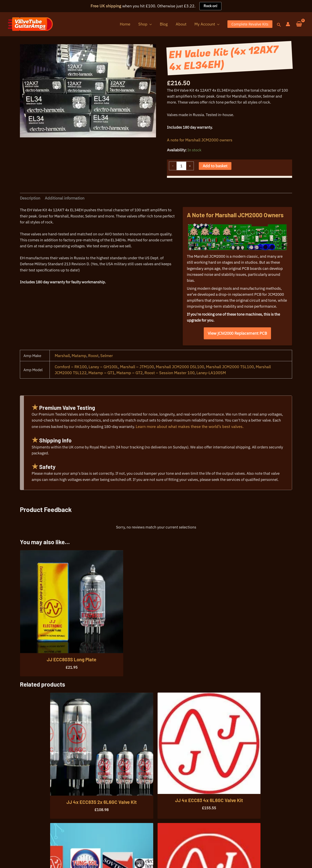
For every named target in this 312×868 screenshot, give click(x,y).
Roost (94, 375)
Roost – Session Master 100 (171, 392)
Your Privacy (19, 858)
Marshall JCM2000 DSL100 (181, 386)
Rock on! (210, 6)
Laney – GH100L (104, 386)
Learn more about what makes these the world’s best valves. (230, 449)
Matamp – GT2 (130, 392)
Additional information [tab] (65, 204)
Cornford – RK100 (71, 386)
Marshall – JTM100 (138, 386)
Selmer (108, 375)
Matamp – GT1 (102, 392)
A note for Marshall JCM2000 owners (200, 144)
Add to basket (216, 171)
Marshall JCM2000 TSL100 (231, 386)
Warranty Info (45, 858)
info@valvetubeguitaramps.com (67, 845)
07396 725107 (22, 845)
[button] (159, 24)
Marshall (63, 375)
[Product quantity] (182, 171)
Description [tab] (30, 204)
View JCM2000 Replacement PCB (237, 352)
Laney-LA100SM (212, 392)
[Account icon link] (288, 24)
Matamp (80, 375)
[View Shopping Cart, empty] (299, 24)
